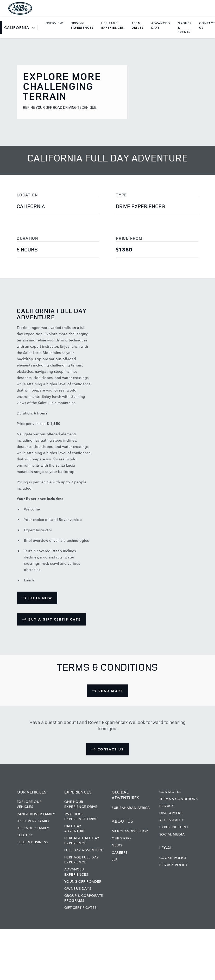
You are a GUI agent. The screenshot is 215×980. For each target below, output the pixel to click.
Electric (25, 835)
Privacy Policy (174, 864)
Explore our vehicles (29, 804)
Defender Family (33, 828)
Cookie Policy (173, 857)
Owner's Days (78, 888)
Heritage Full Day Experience (82, 859)
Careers (120, 852)
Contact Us (170, 791)
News (117, 845)
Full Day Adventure (84, 850)
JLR (115, 859)
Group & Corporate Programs (84, 898)
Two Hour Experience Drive (81, 816)
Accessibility (172, 820)
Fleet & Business (32, 842)
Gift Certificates (80, 907)
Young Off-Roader (83, 881)
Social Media (172, 834)
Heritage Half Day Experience (82, 840)
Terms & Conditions (179, 798)
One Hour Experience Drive (81, 804)
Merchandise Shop (130, 831)
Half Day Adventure (75, 828)
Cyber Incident (174, 827)
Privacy (167, 805)
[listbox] (21, 27)
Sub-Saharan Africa (131, 807)
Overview (54, 23)
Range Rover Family (36, 814)
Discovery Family (33, 821)
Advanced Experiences (76, 871)
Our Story (122, 838)
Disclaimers (171, 813)
